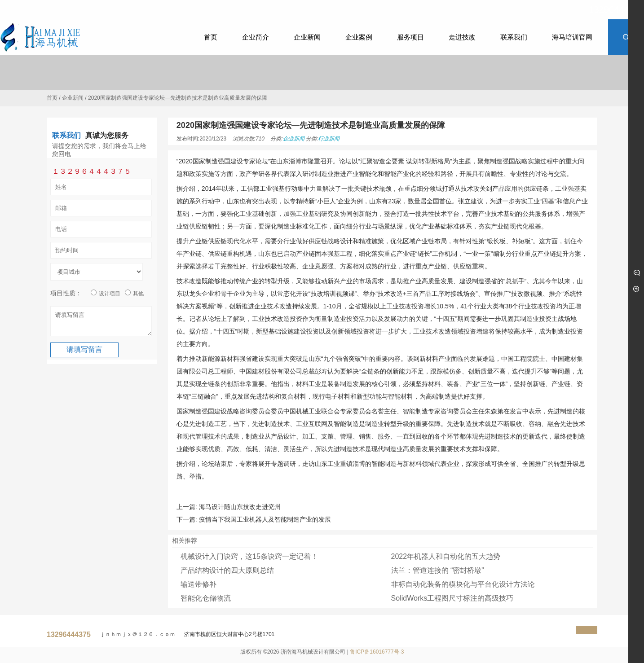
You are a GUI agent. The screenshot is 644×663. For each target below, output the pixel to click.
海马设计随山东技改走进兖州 (240, 507)
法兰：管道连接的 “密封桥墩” (438, 570)
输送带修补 (198, 584)
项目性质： (66, 293)
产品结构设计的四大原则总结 (227, 570)
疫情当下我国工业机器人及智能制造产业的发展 (265, 519)
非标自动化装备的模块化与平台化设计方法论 (463, 584)
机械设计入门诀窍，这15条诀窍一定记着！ (249, 556)
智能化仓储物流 (206, 598)
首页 (52, 98)
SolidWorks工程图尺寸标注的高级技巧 (452, 598)
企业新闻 (73, 98)
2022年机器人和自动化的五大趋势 (446, 556)
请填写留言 (101, 323)
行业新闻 (329, 139)
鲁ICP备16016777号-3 (377, 652)
